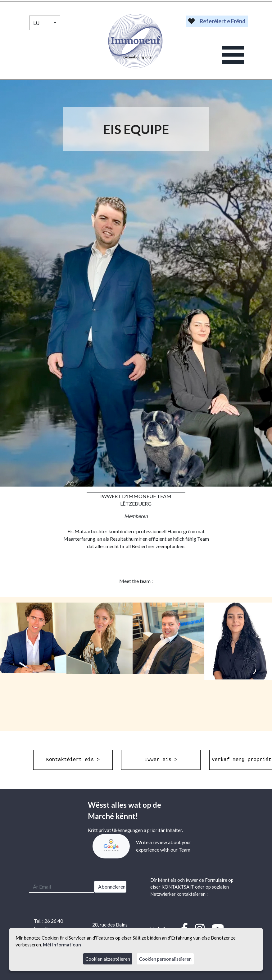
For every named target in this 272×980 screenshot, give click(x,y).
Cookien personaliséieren (165, 959)
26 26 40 (54, 921)
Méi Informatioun (62, 945)
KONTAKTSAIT (178, 887)
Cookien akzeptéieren (108, 959)
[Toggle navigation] (233, 55)
